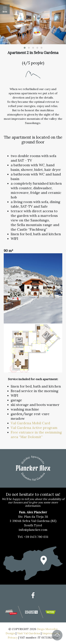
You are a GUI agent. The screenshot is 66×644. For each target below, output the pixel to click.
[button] (25, 48)
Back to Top (57, 635)
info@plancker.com (33, 530)
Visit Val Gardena (29, 633)
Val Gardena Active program (34, 428)
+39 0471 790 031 (36, 537)
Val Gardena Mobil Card (30, 423)
